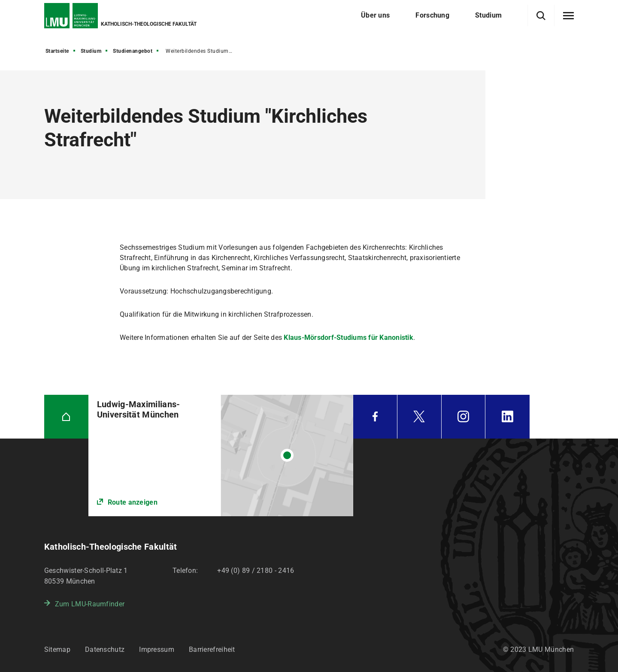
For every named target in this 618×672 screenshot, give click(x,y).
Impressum (157, 649)
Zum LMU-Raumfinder (90, 604)
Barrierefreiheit (212, 649)
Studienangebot (133, 51)
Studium (91, 51)
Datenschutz (105, 649)
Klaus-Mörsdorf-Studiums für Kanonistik (348, 338)
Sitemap (57, 649)
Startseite (57, 51)
